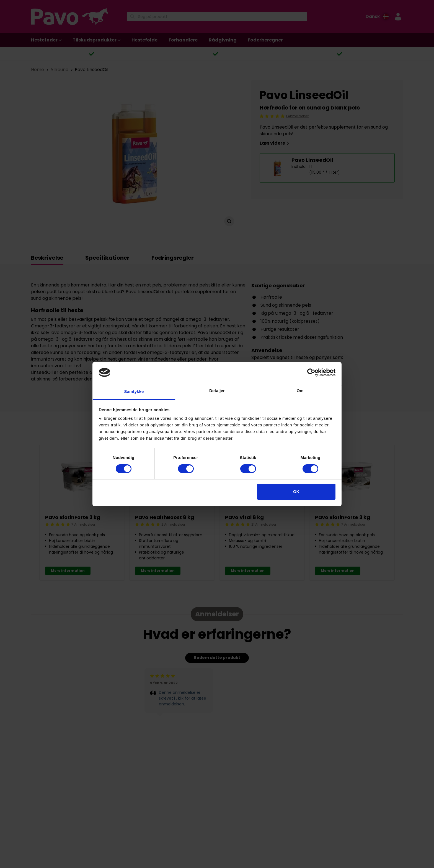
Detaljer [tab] (217, 391)
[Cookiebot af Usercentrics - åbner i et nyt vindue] (311, 372)
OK (296, 492)
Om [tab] (300, 391)
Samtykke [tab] (134, 391)
